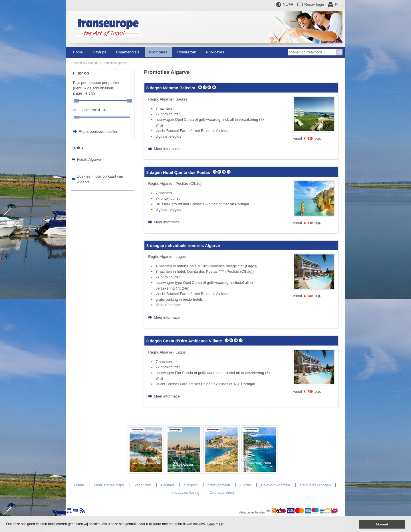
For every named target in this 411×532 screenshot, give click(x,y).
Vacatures (143, 485)
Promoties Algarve (114, 63)
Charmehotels (128, 52)
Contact (167, 485)
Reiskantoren (219, 485)
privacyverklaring (186, 492)
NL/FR (288, 4)
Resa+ (314, 4)
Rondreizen (187, 52)
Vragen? (191, 485)
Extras (246, 485)
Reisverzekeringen (316, 485)
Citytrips (99, 52)
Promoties (158, 52)
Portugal (94, 63)
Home (78, 52)
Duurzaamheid (222, 492)
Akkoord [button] (382, 524)
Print (339, 4)
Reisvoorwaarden (276, 485)
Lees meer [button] (215, 524)
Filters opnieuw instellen (98, 132)
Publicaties (215, 52)
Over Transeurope (109, 485)
